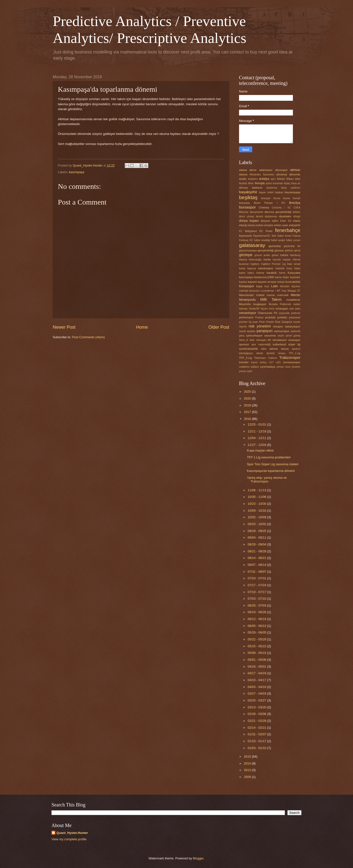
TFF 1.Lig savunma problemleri (269, 457)
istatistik (280, 268)
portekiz (282, 317)
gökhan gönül (293, 251)
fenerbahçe (288, 230)
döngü (297, 216)
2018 (248, 405)
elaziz (297, 221)
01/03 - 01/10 (257, 748)
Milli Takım (271, 299)
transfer (244, 362)
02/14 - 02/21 (257, 728)
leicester (285, 286)
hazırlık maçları (282, 260)
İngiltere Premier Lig (273, 264)
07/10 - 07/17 (257, 592)
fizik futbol (277, 236)
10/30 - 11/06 (257, 497)
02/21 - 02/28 (257, 721)
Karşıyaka (294, 273)
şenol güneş (293, 336)
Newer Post (64, 327)
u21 (278, 362)
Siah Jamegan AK (260, 340)
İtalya (297, 268)
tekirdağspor (246, 353)
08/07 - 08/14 (257, 565)
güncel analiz (262, 255)
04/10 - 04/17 (257, 680)
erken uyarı (281, 225)
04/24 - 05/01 (257, 667)
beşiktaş (248, 197)
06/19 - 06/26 (257, 612)
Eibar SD (286, 221)
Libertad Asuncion (249, 291)
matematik (283, 295)
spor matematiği (261, 344)
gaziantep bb (292, 246)
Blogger (198, 858)
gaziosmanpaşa (248, 251)
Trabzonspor (290, 357)
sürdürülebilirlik (248, 349)
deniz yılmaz (247, 216)
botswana (244, 203)
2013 (248, 770)
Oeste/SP (254, 309)
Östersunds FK (268, 313)
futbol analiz (278, 240)
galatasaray (252, 245)
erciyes (269, 225)
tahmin (274, 349)
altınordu (295, 174)
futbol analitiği (262, 240)
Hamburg (295, 255)
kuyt (267, 286)
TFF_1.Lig (295, 353)
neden (297, 304)
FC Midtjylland (248, 231)
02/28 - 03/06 (257, 714)
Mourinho (245, 304)
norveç (243, 309)
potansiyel (295, 317)
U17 (271, 362)
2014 (248, 763)
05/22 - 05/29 (257, 639)
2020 (248, 398)
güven (275, 255)
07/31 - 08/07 (257, 572)
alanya (243, 174)
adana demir (248, 170)
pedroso (296, 313)
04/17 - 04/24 (257, 673)
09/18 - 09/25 (257, 531)
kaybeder (295, 277)
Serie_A (244, 340)
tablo (264, 349)
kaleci (251, 273)
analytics (253, 179)
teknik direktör (266, 353)
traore (254, 362)
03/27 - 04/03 (257, 693)
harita (267, 259)
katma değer (282, 277)
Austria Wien (246, 183)
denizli (259, 216)
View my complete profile (69, 839)
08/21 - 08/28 (257, 551)
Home (142, 327)
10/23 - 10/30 (257, 504)
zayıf (249, 371)
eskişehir (295, 225)
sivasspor (294, 340)
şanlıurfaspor (254, 336)
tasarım (296, 349)
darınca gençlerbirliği (278, 212)
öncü (272, 309)
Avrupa (260, 183)
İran (290, 264)
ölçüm (264, 309)
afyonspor (281, 170)
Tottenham (260, 358)
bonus (277, 198)
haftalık (284, 255)
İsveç (289, 268)
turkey (263, 362)
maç (284, 291)
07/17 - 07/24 (257, 585)
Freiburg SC (246, 240)
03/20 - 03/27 (257, 700)
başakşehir (248, 192)
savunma (270, 336)
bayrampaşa (292, 192)
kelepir (281, 282)
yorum (243, 371)
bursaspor (247, 207)
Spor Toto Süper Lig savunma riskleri (273, 464)
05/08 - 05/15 (257, 653)
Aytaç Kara (290, 183)
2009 (248, 777)
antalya (264, 179)
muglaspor (260, 304)
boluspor (266, 198)
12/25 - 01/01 (257, 424)
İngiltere (255, 264)
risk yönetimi (260, 326)
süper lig (294, 344)
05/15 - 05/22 (257, 646)
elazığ (243, 225)
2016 (248, 419)
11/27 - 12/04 (257, 445)
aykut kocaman (274, 183)
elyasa (251, 225)
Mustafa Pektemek (280, 304)
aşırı (273, 179)
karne (282, 273)
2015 (248, 757)
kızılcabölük (293, 282)
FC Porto (266, 231)
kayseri (252, 282)
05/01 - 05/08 (257, 660)
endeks (259, 225)
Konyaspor (247, 286)
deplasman (271, 216)
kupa (259, 286)
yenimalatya (268, 367)
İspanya (252, 268)
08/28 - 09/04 (257, 544)
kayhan (243, 282)
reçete (297, 322)
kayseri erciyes (267, 282)
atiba (298, 179)
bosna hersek (292, 198)
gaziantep (275, 246)
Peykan (259, 317)
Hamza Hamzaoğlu (250, 260)
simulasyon (280, 340)
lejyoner (296, 286)
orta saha (295, 309)
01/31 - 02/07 (257, 734)
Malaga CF (294, 291)
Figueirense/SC (262, 236)
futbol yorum (293, 240)
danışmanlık (256, 212)
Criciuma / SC (281, 208)
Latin (275, 286)
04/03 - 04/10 (257, 687)
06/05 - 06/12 (257, 626)
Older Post (219, 327)
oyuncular (284, 313)
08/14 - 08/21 (257, 558)
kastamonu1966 (264, 277)
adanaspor (266, 170)
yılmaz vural (284, 367)
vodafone (244, 367)
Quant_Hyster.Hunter (72, 833)
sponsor (244, 344)
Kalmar (260, 273)
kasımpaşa (76, 172)
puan (255, 322)
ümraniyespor (292, 362)
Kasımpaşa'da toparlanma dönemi (271, 471)
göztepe (246, 255)
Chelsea (264, 207)
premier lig (245, 322)
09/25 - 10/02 (257, 524)
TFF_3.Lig (246, 358)
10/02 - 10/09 (257, 517)
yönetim (296, 367)
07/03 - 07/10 (257, 599)
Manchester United (252, 295)
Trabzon (272, 358)
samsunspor (282, 331)
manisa (271, 295)
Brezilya (295, 203)
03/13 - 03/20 (257, 707)
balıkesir (257, 188)
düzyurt (265, 221)
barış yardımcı (291, 188)
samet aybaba (247, 331)
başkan (279, 192)
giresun (279, 250)
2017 (248, 412)
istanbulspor (266, 268)
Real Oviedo (267, 322)
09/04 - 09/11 (257, 538)
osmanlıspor (248, 313)
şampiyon (265, 331)
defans (296, 212)
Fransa (296, 236)
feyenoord (245, 236)
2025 (248, 392)
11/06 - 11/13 (257, 490)
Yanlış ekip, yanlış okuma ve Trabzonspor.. (267, 479)
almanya (282, 174)
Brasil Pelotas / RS (270, 203)
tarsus (285, 349)
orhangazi (282, 309)
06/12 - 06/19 (257, 619)
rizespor (278, 326)
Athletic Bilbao (285, 179)
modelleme (293, 300)
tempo (282, 353)
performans (246, 317)
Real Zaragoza (284, 322)
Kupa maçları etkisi (260, 450)
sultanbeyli (279, 344)
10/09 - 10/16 (257, 511)
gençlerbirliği (266, 250)
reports (243, 327)
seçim (281, 336)
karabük (272, 273)
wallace (255, 367)
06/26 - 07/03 (257, 605)
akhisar (295, 170)
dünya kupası (249, 221)
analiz (243, 179)
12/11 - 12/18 (257, 431)
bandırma (272, 188)
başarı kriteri (266, 192)
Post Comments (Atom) (88, 337)
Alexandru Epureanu (262, 175)
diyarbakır (285, 216)
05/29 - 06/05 (257, 632)
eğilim (275, 221)
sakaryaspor (293, 326)
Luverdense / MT (271, 291)
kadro (242, 273)
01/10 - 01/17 (257, 741)
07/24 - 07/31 (257, 578)
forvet (288, 236)
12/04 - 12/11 (257, 438)
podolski (270, 317)
